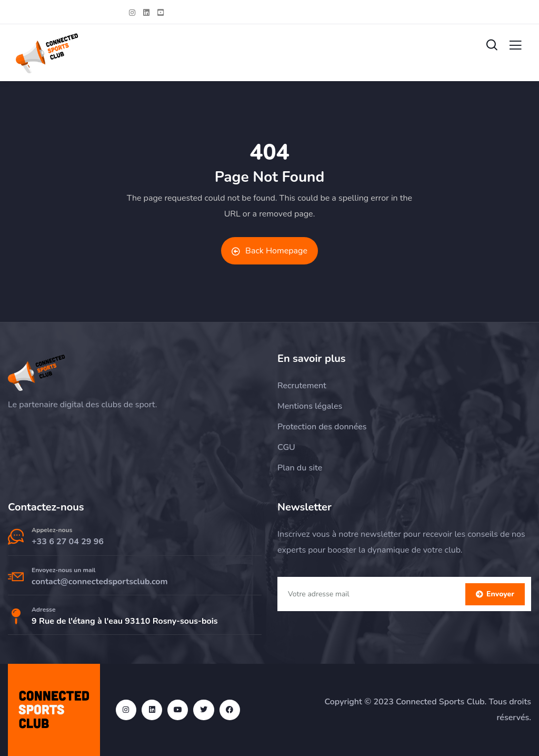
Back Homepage (269, 251)
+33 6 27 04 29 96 (68, 542)
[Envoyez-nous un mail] (16, 577)
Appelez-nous (52, 530)
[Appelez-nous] (16, 537)
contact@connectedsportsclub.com (100, 582)
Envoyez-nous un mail (63, 570)
